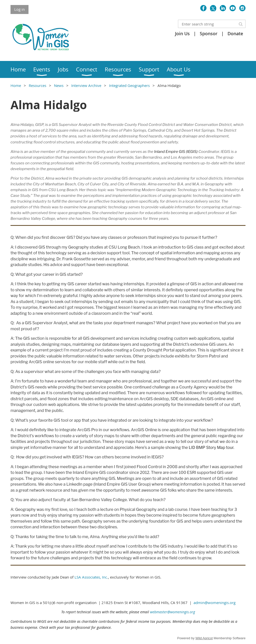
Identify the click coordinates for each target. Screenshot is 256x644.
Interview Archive (86, 85)
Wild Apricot (204, 638)
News (59, 85)
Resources (37, 85)
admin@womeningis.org (214, 603)
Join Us (182, 33)
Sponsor (209, 33)
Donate (235, 33)
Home (16, 85)
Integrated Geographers (129, 85)
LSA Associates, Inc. (91, 577)
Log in (19, 9)
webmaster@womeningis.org (172, 612)
